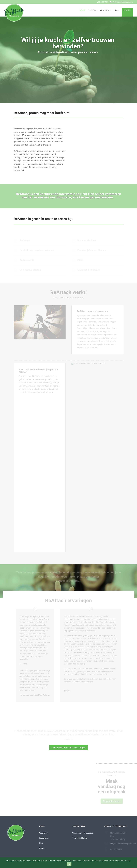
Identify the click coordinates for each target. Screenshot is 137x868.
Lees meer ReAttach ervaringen (69, 747)
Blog (116, 10)
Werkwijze (93, 10)
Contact (127, 10)
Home (82, 10)
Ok (69, 864)
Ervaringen (106, 10)
